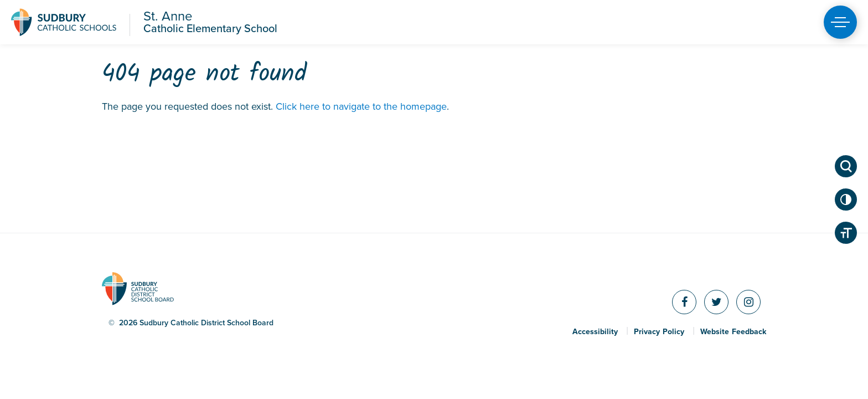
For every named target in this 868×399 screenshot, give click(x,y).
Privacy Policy (659, 332)
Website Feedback (733, 332)
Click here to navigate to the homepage (361, 106)
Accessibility (595, 332)
